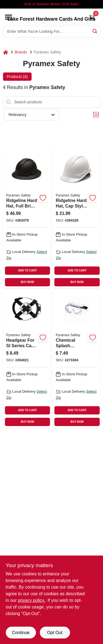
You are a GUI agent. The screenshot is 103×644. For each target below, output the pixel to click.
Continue (21, 633)
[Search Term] (52, 31)
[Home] (5, 52)
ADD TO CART (28, 270)
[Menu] (9, 17)
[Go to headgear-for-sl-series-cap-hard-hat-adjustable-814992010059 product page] (27, 359)
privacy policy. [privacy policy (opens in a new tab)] (31, 600)
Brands (21, 52)
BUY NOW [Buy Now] (27, 282)
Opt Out (55, 633)
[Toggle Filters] (96, 115)
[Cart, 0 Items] (92, 17)
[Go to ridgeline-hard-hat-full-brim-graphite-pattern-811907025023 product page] (27, 219)
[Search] (95, 31)
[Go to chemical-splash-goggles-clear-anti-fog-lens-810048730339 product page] (76, 359)
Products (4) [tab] (17, 77)
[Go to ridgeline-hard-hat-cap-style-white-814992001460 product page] (76, 219)
